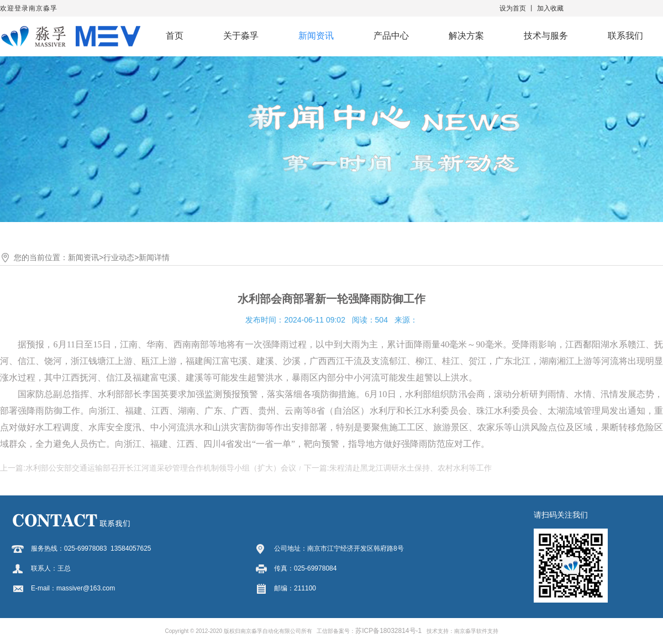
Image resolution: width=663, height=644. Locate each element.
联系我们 (625, 36)
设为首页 (513, 8)
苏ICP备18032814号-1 (388, 631)
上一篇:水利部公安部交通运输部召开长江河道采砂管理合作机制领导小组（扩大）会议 (148, 468)
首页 (175, 36)
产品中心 (391, 36)
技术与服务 (546, 36)
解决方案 (466, 36)
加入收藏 (550, 8)
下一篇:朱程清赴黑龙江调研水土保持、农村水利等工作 (398, 468)
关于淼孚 (241, 36)
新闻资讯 (316, 36)
